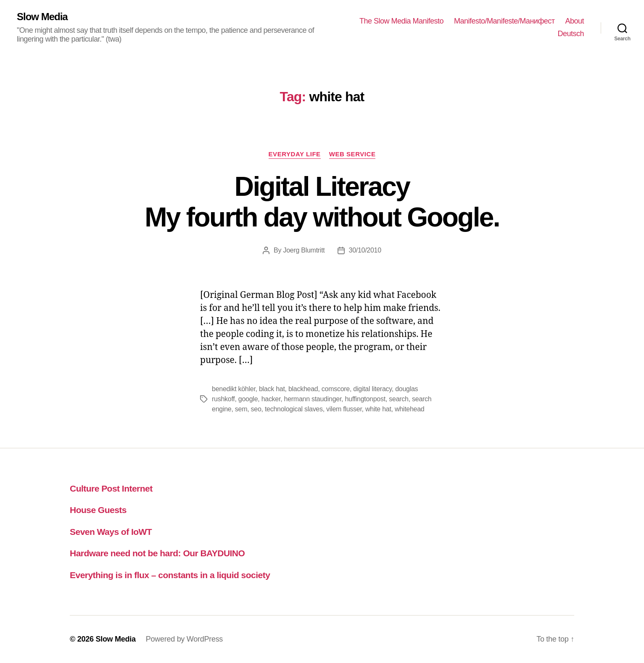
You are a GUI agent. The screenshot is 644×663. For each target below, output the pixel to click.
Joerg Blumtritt (304, 250)
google (248, 399)
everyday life (295, 154)
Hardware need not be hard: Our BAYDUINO (157, 553)
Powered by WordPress (184, 639)
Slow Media (42, 17)
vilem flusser (344, 409)
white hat (378, 409)
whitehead (410, 409)
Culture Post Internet (111, 488)
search (399, 399)
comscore (336, 389)
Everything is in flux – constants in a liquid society (170, 575)
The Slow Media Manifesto (401, 21)
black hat (272, 389)
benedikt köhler (234, 389)
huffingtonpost (365, 399)
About (574, 21)
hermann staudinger (313, 399)
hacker (271, 399)
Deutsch (571, 34)
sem (241, 409)
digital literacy (372, 389)
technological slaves (294, 409)
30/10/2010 (365, 250)
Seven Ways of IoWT (111, 532)
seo (256, 409)
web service (352, 154)
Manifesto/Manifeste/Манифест (504, 21)
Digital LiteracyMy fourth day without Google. (322, 202)
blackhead (303, 389)
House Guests (98, 510)
